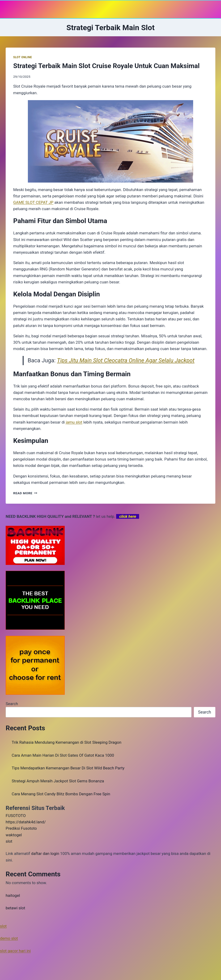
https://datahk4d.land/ (26, 822)
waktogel (14, 835)
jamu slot (74, 422)
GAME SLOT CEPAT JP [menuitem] (33, 202)
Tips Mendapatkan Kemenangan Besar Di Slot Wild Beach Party (68, 768)
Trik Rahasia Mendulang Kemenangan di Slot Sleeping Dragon (67, 742)
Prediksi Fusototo (21, 828)
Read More (25, 493)
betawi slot (15, 908)
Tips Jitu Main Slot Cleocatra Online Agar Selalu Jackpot (126, 360)
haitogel (13, 895)
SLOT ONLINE (23, 57)
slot (9, 841)
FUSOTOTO (16, 816)
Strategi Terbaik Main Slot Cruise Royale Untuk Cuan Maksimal (106, 66)
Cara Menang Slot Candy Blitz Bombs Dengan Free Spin (61, 794)
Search (12, 704)
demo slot (9, 938)
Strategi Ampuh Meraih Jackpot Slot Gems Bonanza (58, 781)
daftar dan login (45, 853)
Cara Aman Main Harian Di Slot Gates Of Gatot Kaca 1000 (63, 755)
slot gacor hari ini (15, 951)
